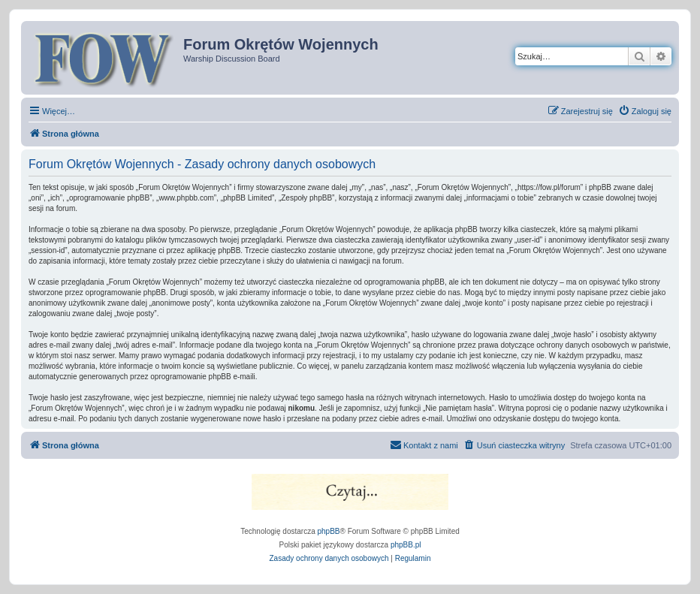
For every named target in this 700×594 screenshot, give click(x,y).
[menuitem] (645, 111)
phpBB (329, 531)
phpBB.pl (406, 545)
